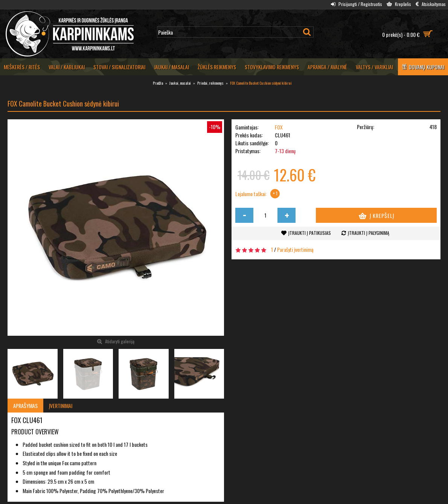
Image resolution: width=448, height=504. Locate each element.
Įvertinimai (61, 406)
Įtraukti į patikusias (310, 233)
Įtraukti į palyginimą (369, 233)
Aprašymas (25, 406)
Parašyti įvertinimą (295, 249)
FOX (279, 127)
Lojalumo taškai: (251, 194)
